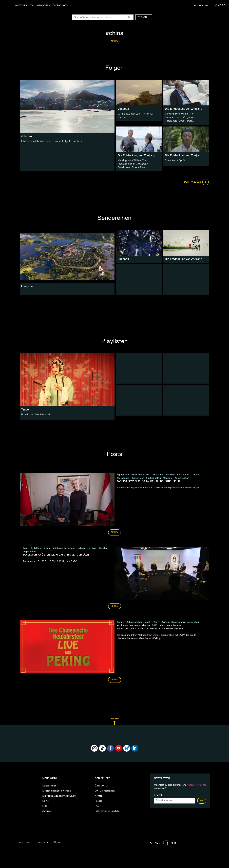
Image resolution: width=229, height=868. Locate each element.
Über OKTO (101, 785)
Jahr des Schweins (171, 624)
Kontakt (99, 795)
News (45, 800)
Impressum (25, 841)
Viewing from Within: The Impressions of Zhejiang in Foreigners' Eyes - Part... (186, 117)
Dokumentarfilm (141, 474)
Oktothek (22, 5)
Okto (27, 547)
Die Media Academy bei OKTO (59, 795)
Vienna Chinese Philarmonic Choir (181, 621)
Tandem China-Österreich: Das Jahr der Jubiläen (56, 554)
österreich (139, 477)
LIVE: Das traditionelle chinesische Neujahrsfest (151, 627)
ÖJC (95, 547)
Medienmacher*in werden (57, 790)
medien (171, 474)
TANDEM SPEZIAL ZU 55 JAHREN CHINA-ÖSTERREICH (148, 480)
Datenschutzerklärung (49, 841)
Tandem (26, 408)
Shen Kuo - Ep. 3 (174, 160)
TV (33, 5)
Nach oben (114, 720)
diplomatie (30, 550)
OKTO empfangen (105, 790)
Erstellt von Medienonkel (35, 414)
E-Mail (158, 794)
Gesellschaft (183, 477)
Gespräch (124, 474)
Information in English (107, 810)
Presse (99, 800)
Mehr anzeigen (197, 181)
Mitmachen (44, 5)
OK (202, 799)
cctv (157, 621)
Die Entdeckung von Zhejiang (184, 109)
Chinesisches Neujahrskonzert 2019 (138, 624)
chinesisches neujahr (140, 621)
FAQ (97, 805)
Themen (144, 17)
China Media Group (79, 547)
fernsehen (124, 477)
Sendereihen (49, 785)
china (196, 474)
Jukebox (123, 109)
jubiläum (37, 547)
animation (158, 474)
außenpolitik (154, 477)
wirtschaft (184, 474)
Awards (47, 810)
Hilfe (45, 805)
